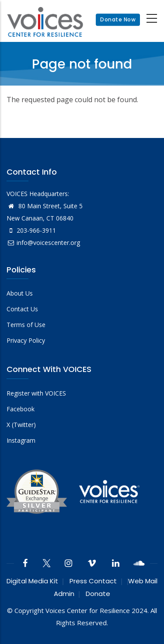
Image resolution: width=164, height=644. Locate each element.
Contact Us (22, 309)
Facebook (21, 409)
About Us (20, 293)
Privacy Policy (26, 340)
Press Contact (93, 581)
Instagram (21, 440)
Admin (64, 594)
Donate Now (118, 19)
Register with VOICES (36, 393)
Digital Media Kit (32, 581)
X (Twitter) (21, 425)
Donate (98, 594)
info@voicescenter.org (43, 243)
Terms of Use (26, 325)
